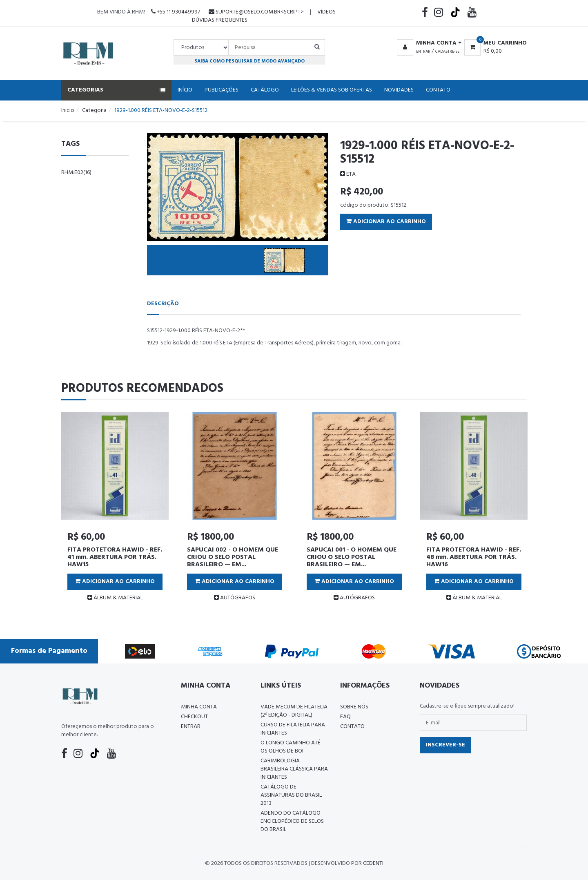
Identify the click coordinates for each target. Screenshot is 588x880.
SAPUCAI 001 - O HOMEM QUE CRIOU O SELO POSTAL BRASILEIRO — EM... (352, 557)
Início (185, 90)
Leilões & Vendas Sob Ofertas (332, 90)
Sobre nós (354, 707)
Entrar (423, 51)
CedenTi (373, 863)
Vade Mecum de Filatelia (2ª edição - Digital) (294, 711)
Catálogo (265, 90)
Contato (438, 90)
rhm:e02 (76, 173)
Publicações (222, 90)
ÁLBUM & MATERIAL (115, 598)
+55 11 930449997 (176, 12)
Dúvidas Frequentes (220, 20)
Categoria (94, 111)
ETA (348, 174)
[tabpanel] (115, 510)
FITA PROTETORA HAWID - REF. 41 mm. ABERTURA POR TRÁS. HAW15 (115, 557)
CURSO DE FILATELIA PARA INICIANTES (293, 729)
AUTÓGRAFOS (235, 598)
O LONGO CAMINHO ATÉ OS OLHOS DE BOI (291, 747)
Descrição (163, 304)
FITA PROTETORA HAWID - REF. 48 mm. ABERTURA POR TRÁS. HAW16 (474, 557)
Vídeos (326, 12)
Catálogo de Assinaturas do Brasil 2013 (291, 795)
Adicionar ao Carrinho (386, 222)
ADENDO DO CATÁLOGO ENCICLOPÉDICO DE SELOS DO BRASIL (292, 821)
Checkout (194, 717)
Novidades (399, 90)
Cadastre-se (447, 51)
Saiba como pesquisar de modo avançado (249, 61)
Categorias (116, 90)
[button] (428, 43)
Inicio (68, 111)
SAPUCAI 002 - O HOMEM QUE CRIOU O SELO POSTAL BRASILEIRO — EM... (233, 557)
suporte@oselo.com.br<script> (256, 12)
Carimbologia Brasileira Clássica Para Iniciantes (294, 769)
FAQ (345, 717)
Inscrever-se (445, 745)
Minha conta (199, 707)
